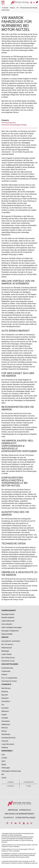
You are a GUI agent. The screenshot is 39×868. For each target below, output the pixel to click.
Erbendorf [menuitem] (5, 698)
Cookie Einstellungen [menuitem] (25, 818)
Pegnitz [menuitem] (4, 715)
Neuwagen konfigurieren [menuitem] (10, 631)
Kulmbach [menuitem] (5, 708)
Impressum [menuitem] (13, 810)
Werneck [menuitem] (5, 728)
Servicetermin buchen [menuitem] (9, 681)
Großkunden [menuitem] (6, 671)
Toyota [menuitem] (4, 778)
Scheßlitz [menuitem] (5, 718)
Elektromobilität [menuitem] (7, 634)
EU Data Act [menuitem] (9, 818)
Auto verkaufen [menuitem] (7, 624)
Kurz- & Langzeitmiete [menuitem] (9, 678)
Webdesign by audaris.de (31, 863)
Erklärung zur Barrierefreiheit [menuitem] (19, 814)
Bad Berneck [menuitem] (6, 688)
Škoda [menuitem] (4, 765)
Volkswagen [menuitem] (6, 768)
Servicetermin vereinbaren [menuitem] (11, 641)
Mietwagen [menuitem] (5, 651)
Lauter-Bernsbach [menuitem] (8, 744)
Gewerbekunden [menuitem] (7, 668)
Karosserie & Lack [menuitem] (8, 661)
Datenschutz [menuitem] (25, 810)
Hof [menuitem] (3, 705)
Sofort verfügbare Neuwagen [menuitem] (12, 627)
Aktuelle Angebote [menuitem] (8, 617)
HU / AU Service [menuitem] (7, 644)
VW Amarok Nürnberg (8, 123)
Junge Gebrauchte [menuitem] (8, 621)
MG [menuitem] (3, 774)
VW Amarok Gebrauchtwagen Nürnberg (14, 125)
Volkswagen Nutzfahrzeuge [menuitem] (11, 771)
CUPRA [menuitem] (4, 758)
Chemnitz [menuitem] (5, 741)
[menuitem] (28, 3)
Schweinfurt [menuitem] (6, 721)
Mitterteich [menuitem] (5, 711)
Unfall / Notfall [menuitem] (6, 654)
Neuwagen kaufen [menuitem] (8, 614)
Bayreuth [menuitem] (5, 695)
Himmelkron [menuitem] (6, 701)
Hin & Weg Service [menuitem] (8, 658)
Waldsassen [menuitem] (6, 724)
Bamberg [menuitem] (5, 692)
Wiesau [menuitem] (4, 731)
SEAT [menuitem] (4, 761)
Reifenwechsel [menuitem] (7, 648)
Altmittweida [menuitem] (6, 734)
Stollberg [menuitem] (5, 747)
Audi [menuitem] (3, 755)
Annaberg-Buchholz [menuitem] (9, 738)
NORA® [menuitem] (5, 675)
